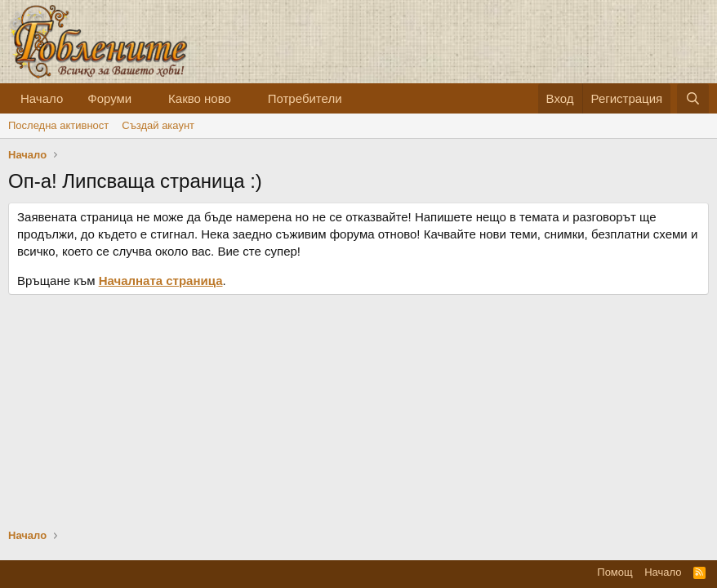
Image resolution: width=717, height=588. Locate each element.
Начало (42, 98)
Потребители (305, 98)
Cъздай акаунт (158, 125)
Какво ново (200, 98)
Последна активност (58, 125)
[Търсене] (693, 98)
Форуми (109, 98)
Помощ (615, 572)
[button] (145, 98)
